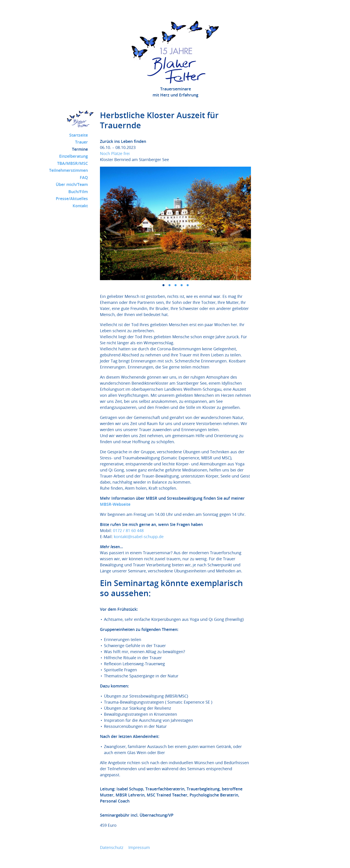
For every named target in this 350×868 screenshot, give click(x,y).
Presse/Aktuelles (72, 198)
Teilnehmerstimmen (68, 170)
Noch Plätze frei (115, 153)
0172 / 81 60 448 (128, 530)
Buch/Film (78, 192)
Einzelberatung (73, 156)
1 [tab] (163, 285)
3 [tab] (176, 285)
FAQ (84, 177)
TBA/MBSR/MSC (72, 163)
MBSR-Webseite (115, 504)
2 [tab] (170, 285)
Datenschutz (112, 847)
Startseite (79, 135)
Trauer (81, 142)
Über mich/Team (72, 184)
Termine (80, 149)
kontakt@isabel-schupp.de (139, 537)
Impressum (139, 847)
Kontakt (80, 206)
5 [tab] (188, 285)
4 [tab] (182, 285)
